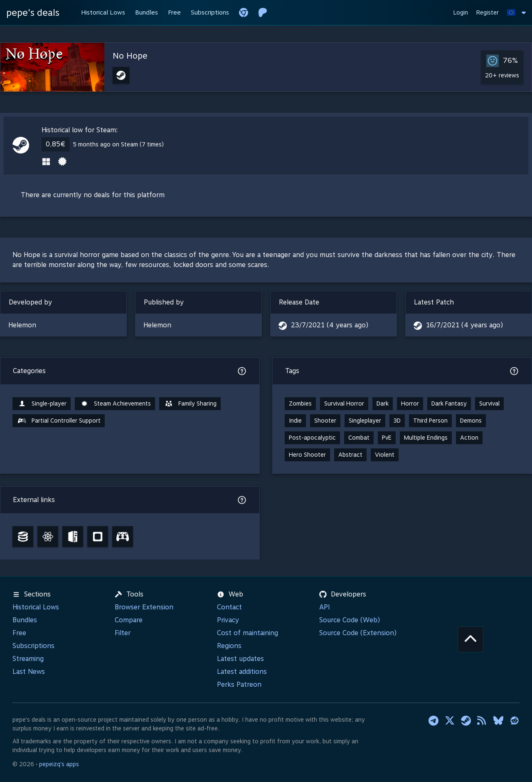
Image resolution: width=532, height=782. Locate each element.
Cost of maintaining (248, 633)
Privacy (228, 620)
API (325, 607)
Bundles (25, 620)
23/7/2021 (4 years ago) (330, 325)
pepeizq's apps (59, 764)
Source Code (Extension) (358, 633)
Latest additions (242, 672)
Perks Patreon (239, 684)
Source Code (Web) (350, 620)
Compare (129, 620)
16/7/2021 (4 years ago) (464, 325)
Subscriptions (33, 646)
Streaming (28, 659)
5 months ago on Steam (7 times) (118, 144)
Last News (29, 672)
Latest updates (240, 659)
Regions (229, 646)
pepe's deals (33, 12)
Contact (229, 607)
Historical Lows (36, 607)
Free (19, 633)
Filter (123, 633)
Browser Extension (144, 607)
